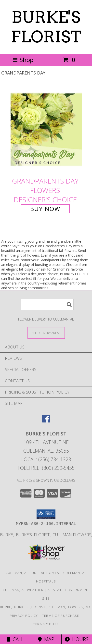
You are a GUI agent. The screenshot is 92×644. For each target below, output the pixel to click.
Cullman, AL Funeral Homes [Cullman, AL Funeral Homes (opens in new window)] (33, 573)
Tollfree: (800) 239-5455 (46, 468)
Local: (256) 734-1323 (46, 459)
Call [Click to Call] (15, 639)
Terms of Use (46, 624)
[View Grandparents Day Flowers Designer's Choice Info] (46, 130)
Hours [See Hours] (77, 639)
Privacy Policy (24, 616)
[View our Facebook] (46, 421)
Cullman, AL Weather (23, 590)
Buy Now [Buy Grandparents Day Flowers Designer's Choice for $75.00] (45, 209)
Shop (23, 60)
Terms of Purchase (61, 616)
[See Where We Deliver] (46, 333)
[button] (46, 514)
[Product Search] (47, 304)
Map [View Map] (46, 639)
